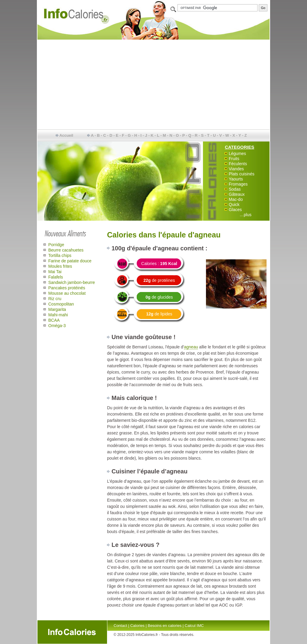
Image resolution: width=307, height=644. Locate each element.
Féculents (238, 164)
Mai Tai (55, 272)
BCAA (54, 320)
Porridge (56, 245)
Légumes (237, 154)
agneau (191, 347)
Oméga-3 (57, 326)
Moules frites (60, 266)
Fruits (234, 159)
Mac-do (236, 199)
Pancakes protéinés (67, 288)
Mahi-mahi (58, 315)
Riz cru (55, 299)
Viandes (236, 169)
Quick (234, 204)
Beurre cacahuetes (66, 250)
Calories (137, 626)
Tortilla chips (60, 255)
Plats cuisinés (242, 174)
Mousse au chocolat (67, 293)
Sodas (235, 189)
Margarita (57, 309)
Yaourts (236, 179)
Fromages (238, 184)
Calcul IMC (194, 626)
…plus (246, 215)
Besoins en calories (165, 626)
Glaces (235, 210)
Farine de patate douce (70, 261)
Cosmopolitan (61, 304)
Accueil (66, 135)
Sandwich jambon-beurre (72, 282)
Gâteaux (237, 194)
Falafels (56, 277)
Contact (120, 626)
